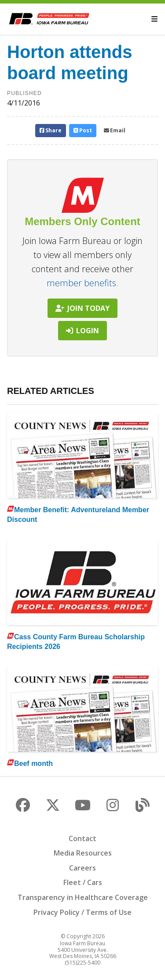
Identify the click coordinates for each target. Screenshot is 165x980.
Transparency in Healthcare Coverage (83, 897)
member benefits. (82, 283)
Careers (82, 868)
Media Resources (83, 853)
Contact (82, 838)
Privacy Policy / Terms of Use (82, 912)
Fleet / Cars (83, 882)
